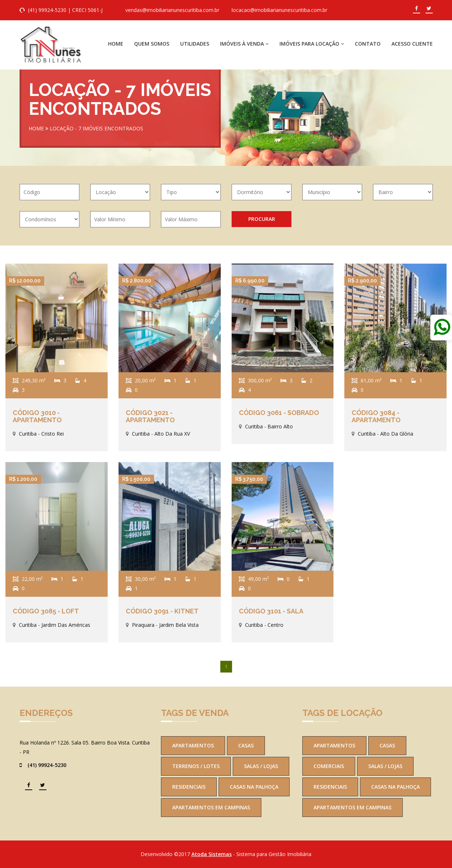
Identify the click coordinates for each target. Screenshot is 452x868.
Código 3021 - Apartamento (150, 416)
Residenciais (189, 787)
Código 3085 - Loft (46, 611)
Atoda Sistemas (212, 854)
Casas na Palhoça (254, 787)
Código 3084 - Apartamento (376, 416)
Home (116, 44)
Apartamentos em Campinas (211, 807)
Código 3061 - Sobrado (279, 413)
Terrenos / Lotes (196, 766)
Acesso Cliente (412, 44)
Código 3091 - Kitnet (162, 611)
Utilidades (195, 44)
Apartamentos (193, 745)
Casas (246, 745)
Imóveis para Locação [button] (312, 44)
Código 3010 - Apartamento (37, 416)
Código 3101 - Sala (271, 611)
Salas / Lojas (261, 766)
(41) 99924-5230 (47, 10)
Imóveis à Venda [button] (244, 44)
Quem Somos (152, 44)
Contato (368, 44)
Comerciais (329, 766)
